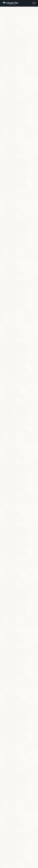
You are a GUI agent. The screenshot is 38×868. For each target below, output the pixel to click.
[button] (34, 3)
